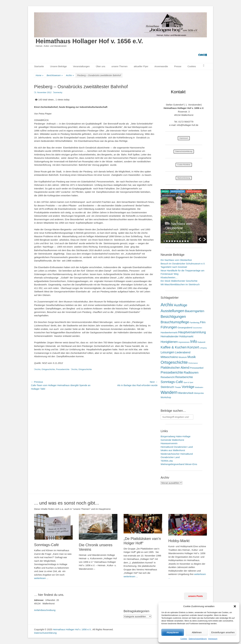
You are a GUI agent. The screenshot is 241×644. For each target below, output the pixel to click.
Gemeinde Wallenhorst (172, 440)
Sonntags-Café (46, 545)
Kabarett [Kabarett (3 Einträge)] (201, 342)
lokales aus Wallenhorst (173, 450)
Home (39, 75)
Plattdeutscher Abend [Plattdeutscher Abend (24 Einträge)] (175, 368)
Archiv (70, 75)
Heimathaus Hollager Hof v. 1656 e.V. (89, 41)
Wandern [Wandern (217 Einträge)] (169, 392)
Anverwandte (161, 66)
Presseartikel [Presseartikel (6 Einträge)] (197, 368)
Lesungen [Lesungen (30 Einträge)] (167, 352)
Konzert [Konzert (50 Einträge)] (193, 347)
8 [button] (183, 241)
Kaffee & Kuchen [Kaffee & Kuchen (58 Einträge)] (174, 347)
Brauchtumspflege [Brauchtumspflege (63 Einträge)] (175, 322)
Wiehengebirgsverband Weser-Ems (179, 464)
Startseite (39, 66)
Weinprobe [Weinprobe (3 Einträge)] (199, 393)
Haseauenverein (169, 443)
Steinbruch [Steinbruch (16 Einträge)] (167, 387)
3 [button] (169, 241)
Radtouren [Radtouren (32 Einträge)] (191, 372)
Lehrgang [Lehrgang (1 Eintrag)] (203, 348)
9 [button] (185, 241)
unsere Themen (119, 66)
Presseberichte (63, 369)
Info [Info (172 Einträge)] (194, 341)
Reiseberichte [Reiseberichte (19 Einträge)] (184, 377)
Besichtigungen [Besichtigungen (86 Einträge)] (173, 317)
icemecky (58, 92)
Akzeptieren (173, 632)
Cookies (184, 639)
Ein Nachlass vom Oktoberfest (176, 260)
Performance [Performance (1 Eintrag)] (193, 363)
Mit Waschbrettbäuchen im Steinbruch (180, 284)
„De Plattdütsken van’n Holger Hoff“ (142, 541)
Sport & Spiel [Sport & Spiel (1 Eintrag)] (188, 382)
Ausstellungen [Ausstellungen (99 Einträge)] (172, 311)
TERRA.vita (167, 461)
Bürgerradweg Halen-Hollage (176, 436)
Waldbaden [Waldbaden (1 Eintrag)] (199, 387)
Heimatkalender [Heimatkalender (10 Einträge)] (170, 336)
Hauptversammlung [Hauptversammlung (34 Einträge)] (192, 332)
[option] (184, 216)
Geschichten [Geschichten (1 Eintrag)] (198, 328)
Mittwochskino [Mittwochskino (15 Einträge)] (169, 357)
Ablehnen (197, 632)
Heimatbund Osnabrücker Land (177, 447)
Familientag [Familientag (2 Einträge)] (194, 323)
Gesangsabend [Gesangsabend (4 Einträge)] (185, 328)
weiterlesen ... (41, 578)
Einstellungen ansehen (223, 632)
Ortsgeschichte (48, 369)
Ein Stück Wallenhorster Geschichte (179, 281)
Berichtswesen (55, 75)
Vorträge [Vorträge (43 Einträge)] (188, 387)
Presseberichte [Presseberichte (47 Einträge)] (172, 372)
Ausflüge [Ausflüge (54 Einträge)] (181, 305)
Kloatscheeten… (169, 277)
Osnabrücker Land (170, 457)
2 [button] (167, 241)
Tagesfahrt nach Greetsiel (174, 267)
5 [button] (175, 241)
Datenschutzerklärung (198, 639)
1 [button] (164, 241)
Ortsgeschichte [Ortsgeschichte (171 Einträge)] (174, 362)
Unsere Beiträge (58, 66)
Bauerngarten (178, 191)
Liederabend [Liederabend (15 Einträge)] (183, 352)
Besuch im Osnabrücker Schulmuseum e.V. (183, 264)
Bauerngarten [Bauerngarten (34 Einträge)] (194, 311)
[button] (235, 606)
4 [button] (172, 241)
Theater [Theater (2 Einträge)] (178, 387)
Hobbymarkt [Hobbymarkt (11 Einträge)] (186, 336)
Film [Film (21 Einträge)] (203, 322)
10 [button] (188, 241)
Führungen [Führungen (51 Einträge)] (169, 327)
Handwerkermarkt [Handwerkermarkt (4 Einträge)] (169, 333)
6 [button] (177, 241)
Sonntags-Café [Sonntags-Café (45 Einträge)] (172, 382)
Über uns (101, 66)
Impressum (213, 639)
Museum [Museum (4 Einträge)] (183, 357)
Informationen (169, 196)
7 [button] (180, 241)
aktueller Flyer (141, 66)
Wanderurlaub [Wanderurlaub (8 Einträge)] (186, 393)
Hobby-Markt (179, 541)
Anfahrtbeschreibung (45, 610)
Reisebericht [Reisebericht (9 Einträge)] (168, 377)
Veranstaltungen (81, 66)
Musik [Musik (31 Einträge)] (192, 357)
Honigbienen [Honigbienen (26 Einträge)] (169, 342)
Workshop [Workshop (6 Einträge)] (166, 397)
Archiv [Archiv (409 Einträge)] (167, 305)
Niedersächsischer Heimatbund (177, 454)
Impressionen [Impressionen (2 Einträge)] (184, 342)
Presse (178, 66)
